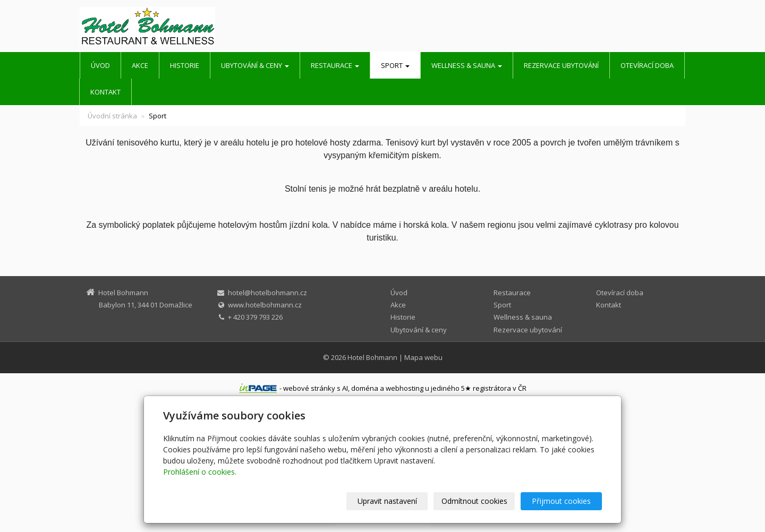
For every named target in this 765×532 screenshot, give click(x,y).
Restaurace (335, 65)
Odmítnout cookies (474, 501)
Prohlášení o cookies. (200, 472)
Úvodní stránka (112, 116)
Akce (140, 65)
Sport (395, 65)
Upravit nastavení (387, 501)
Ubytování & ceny (255, 65)
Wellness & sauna (467, 65)
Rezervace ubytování (561, 65)
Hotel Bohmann (372, 357)
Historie (185, 65)
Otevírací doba (647, 65)
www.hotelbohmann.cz (265, 305)
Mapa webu (423, 357)
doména (365, 388)
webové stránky (309, 388)
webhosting (405, 388)
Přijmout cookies (561, 501)
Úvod (100, 65)
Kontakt (105, 92)
